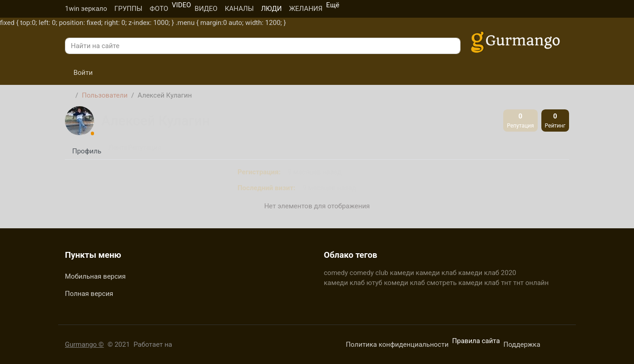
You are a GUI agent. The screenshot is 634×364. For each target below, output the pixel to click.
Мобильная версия (95, 276)
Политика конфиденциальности (397, 344)
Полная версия (89, 294)
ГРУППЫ (129, 9)
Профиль (87, 151)
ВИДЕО (206, 9)
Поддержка (522, 344)
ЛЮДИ (272, 9)
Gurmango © (84, 344)
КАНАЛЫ (239, 9)
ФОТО (159, 9)
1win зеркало (86, 9)
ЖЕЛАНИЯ (306, 9)
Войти (79, 73)
